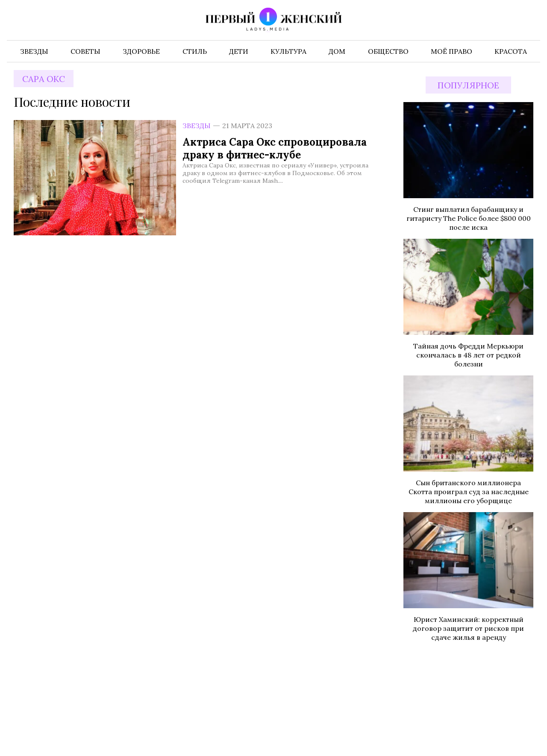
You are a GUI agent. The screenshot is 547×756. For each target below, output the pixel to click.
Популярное (468, 85)
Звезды (197, 126)
